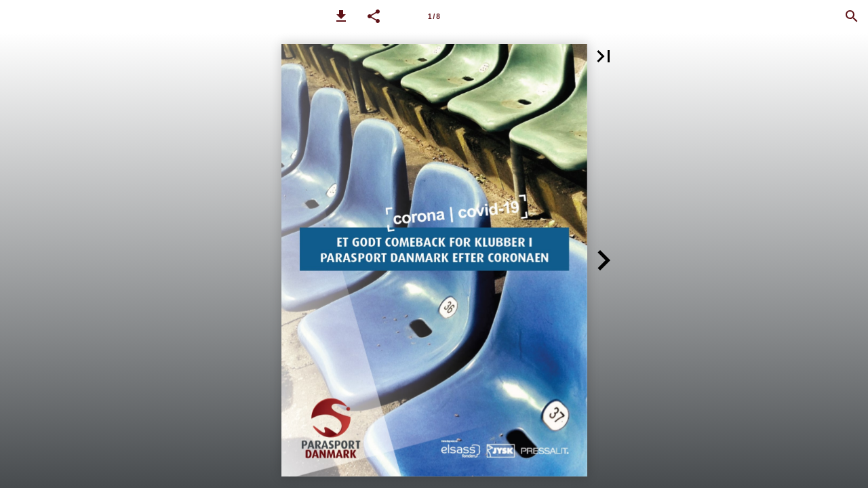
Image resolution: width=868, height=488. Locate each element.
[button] (341, 16)
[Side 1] (434, 16)
